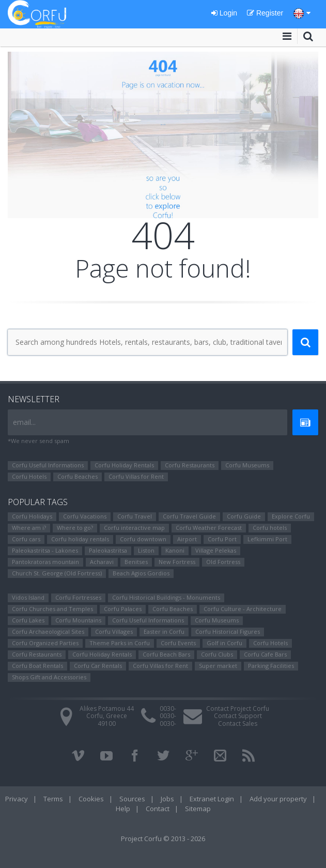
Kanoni (175, 550)
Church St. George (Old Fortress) (57, 573)
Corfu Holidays (32, 516)
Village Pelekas (216, 550)
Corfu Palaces (123, 609)
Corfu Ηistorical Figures (228, 631)
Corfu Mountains (78, 620)
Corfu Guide (244, 516)
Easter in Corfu (164, 631)
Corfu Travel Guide (189, 516)
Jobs (167, 799)
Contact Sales (238, 724)
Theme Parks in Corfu (120, 643)
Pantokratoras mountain (45, 562)
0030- (168, 709)
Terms (53, 799)
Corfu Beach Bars (166, 654)
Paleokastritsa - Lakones (45, 550)
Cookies (91, 799)
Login (224, 13)
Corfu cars (26, 539)
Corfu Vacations (85, 516)
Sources (132, 799)
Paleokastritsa (108, 550)
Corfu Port (222, 539)
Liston (146, 550)
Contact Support (238, 716)
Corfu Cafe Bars (265, 654)
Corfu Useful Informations (48, 465)
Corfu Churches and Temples (52, 609)
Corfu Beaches (77, 476)
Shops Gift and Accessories (49, 677)
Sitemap (198, 809)
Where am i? (29, 528)
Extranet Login (212, 799)
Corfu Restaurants (190, 465)
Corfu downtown (143, 539)
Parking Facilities (271, 666)
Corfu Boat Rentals (37, 666)
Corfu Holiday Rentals (124, 465)
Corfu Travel (135, 516)
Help (123, 809)
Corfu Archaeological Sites (48, 631)
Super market (218, 666)
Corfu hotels (270, 528)
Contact (158, 809)
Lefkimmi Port (267, 539)
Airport (187, 539)
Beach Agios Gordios (141, 573)
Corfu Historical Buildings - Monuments (166, 597)
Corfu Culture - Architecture (243, 609)
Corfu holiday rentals (80, 539)
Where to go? (75, 528)
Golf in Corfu (224, 643)
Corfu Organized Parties (45, 643)
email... (24, 422)
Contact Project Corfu (238, 709)
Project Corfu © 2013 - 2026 (163, 839)
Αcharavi (102, 562)
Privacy (17, 799)
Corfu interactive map (134, 528)
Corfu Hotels (29, 476)
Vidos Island (28, 597)
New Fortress (177, 562)
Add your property (278, 799)
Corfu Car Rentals (98, 666)
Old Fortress (223, 562)
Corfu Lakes (28, 620)
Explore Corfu (291, 516)
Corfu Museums (247, 465)
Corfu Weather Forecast (209, 528)
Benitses (136, 562)
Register (265, 13)
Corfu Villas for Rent (136, 476)
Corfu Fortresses (78, 597)
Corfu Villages (114, 631)
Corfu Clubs (217, 654)
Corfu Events (178, 643)
